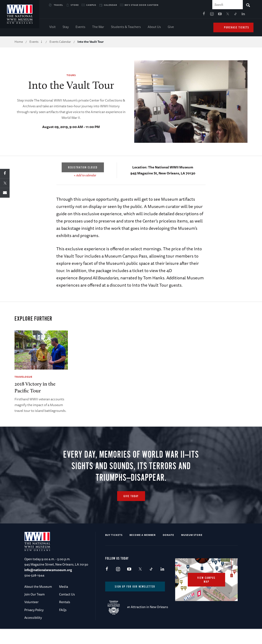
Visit (52, 28)
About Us (154, 28)
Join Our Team (34, 596)
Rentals (65, 603)
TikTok (195, 15)
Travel (58, 5)
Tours (71, 76)
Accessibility (33, 619)
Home (19, 43)
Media (64, 588)
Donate (168, 536)
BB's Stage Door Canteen (142, 5)
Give (171, 28)
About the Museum (38, 588)
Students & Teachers (126, 28)
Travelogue (23, 378)
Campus (91, 5)
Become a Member (143, 536)
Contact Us (67, 596)
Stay (66, 28)
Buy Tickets (114, 536)
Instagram (172, 15)
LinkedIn (203, 15)
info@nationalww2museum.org (48, 571)
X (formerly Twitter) (188, 15)
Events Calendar (60, 43)
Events (80, 28)
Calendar (111, 5)
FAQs (63, 611)
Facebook (164, 15)
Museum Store (192, 536)
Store (75, 5)
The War (98, 28)
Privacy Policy (34, 611)
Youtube (180, 15)
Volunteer (31, 603)
